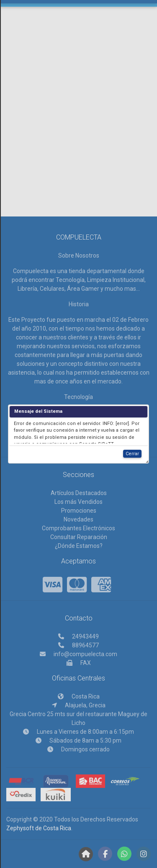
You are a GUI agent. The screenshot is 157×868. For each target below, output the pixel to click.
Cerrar (132, 457)
